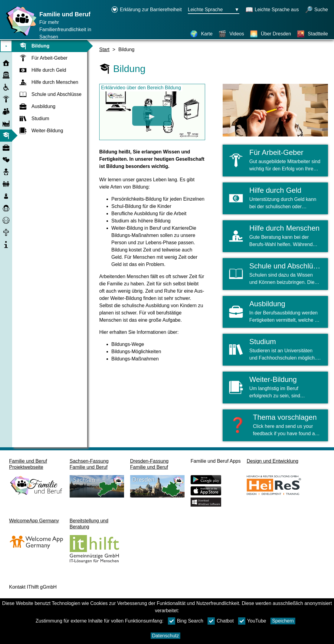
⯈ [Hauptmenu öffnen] (6, 46)
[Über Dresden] (270, 34)
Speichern (283, 621)
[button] (275, 425)
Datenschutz (166, 636)
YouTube (252, 621)
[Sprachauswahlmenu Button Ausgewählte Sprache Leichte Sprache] (214, 10)
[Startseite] (20, 36)
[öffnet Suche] (316, 10)
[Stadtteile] (312, 34)
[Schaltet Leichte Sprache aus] (272, 10)
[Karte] (201, 34)
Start (104, 49)
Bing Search (186, 621)
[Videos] (231, 34)
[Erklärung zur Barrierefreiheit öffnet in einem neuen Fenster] (146, 10)
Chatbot (221, 621)
